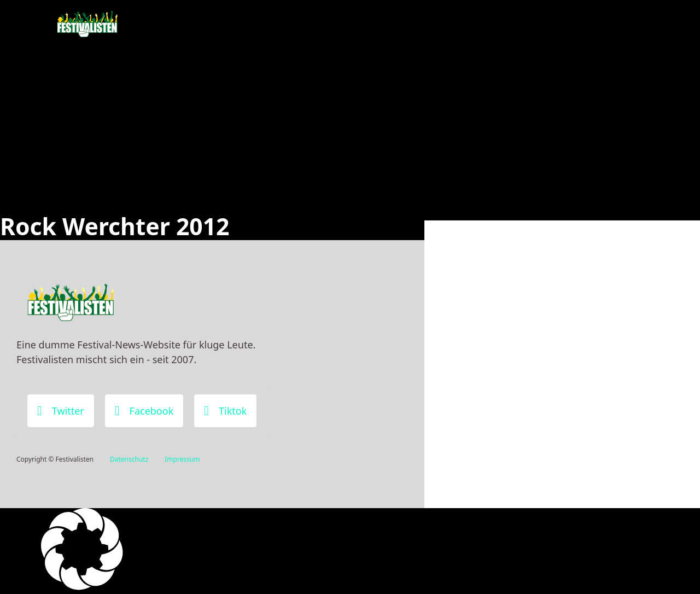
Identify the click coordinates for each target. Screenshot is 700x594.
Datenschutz (129, 459)
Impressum (182, 459)
